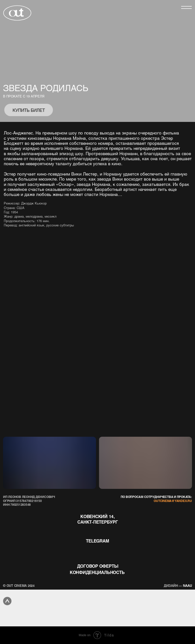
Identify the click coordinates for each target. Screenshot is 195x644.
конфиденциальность (97, 572)
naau (178, 585)
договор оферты (98, 566)
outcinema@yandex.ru (173, 501)
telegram (97, 541)
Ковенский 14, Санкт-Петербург (97, 519)
